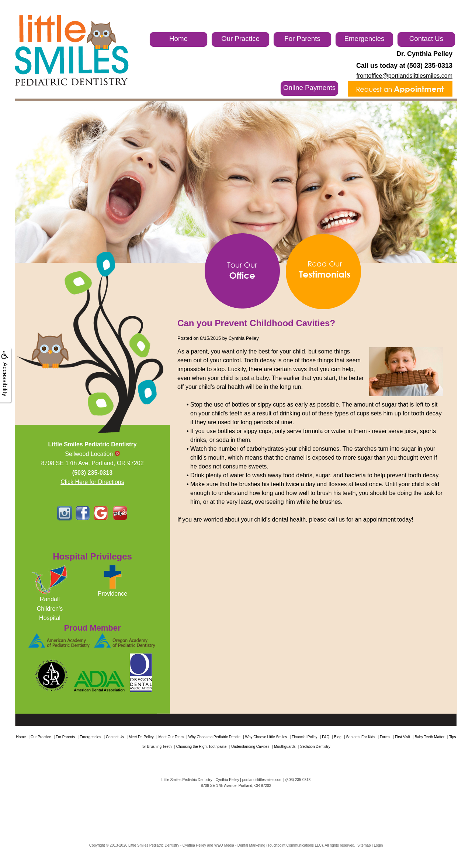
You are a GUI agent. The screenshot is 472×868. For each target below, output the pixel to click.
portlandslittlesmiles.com (262, 780)
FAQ (326, 737)
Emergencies (365, 39)
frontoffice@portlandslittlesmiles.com (405, 76)
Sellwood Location (92, 454)
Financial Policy (304, 737)
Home (178, 39)
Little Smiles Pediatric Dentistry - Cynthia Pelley (167, 845)
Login (378, 845)
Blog (338, 737)
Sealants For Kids (360, 737)
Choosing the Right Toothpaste (202, 747)
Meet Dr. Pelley (141, 737)
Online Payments (309, 88)
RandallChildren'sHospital (50, 609)
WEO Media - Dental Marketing (240, 845)
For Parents (302, 39)
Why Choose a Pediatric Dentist (214, 737)
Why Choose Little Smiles (266, 737)
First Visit (402, 737)
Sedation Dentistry (315, 747)
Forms (385, 737)
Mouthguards (285, 747)
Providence (112, 594)
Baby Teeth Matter (429, 737)
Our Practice (240, 39)
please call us (327, 520)
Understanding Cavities (250, 747)
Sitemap (364, 845)
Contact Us (426, 39)
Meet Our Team (171, 737)
